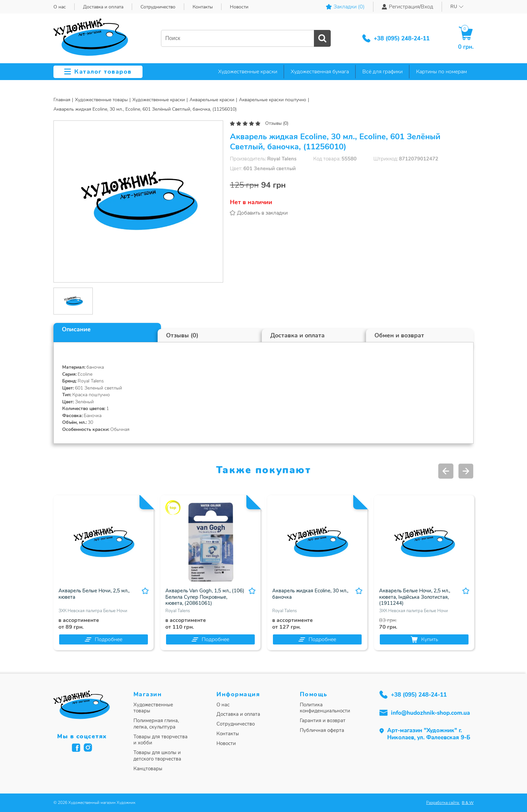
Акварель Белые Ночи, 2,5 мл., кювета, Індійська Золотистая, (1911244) (415, 597)
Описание (76, 329)
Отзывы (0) (277, 123)
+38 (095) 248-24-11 (402, 39)
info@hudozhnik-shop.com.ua (430, 713)
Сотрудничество (158, 7)
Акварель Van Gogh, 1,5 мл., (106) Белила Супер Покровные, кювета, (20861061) (205, 597)
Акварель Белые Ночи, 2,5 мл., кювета (94, 594)
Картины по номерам (441, 72)
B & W (468, 803)
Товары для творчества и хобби (160, 740)
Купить (424, 639)
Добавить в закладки (262, 213)
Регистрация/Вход (408, 7)
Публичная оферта (322, 730)
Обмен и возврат (399, 335)
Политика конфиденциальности (325, 708)
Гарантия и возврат (323, 721)
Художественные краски (248, 72)
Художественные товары (153, 708)
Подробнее (104, 639)
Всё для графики (382, 72)
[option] (138, 201)
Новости (239, 7)
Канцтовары (148, 769)
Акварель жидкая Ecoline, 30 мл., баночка (310, 594)
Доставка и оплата (103, 7)
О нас (60, 7)
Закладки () (345, 7)
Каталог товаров (98, 72)
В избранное (145, 591)
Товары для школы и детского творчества (157, 756)
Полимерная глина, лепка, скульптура (156, 724)
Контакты (203, 7)
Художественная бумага (320, 72)
